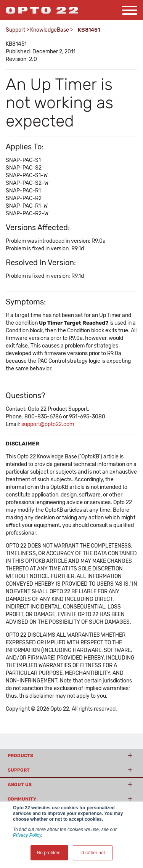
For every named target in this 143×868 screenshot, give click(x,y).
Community (22, 799)
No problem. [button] (49, 853)
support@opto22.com (48, 424)
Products (20, 756)
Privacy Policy (27, 835)
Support (15, 30)
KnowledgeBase (50, 30)
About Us (20, 785)
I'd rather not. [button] (93, 853)
